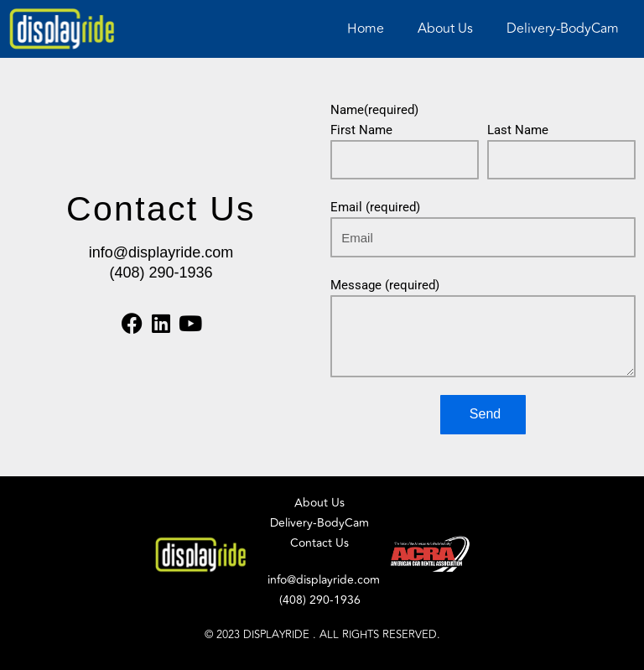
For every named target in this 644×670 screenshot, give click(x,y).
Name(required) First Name (374, 120)
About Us (445, 29)
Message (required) (385, 285)
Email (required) (375, 207)
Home (366, 29)
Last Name (518, 130)
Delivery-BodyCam (563, 29)
